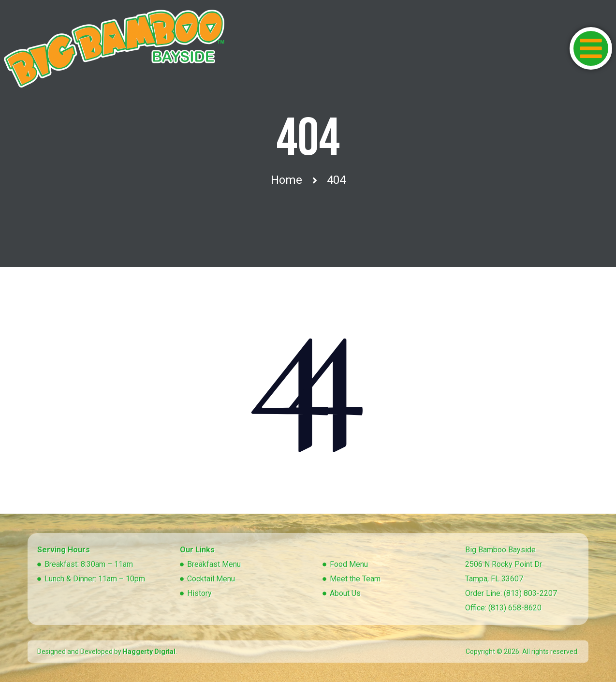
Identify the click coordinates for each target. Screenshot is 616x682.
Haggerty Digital (149, 652)
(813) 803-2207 (530, 593)
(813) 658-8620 (515, 608)
